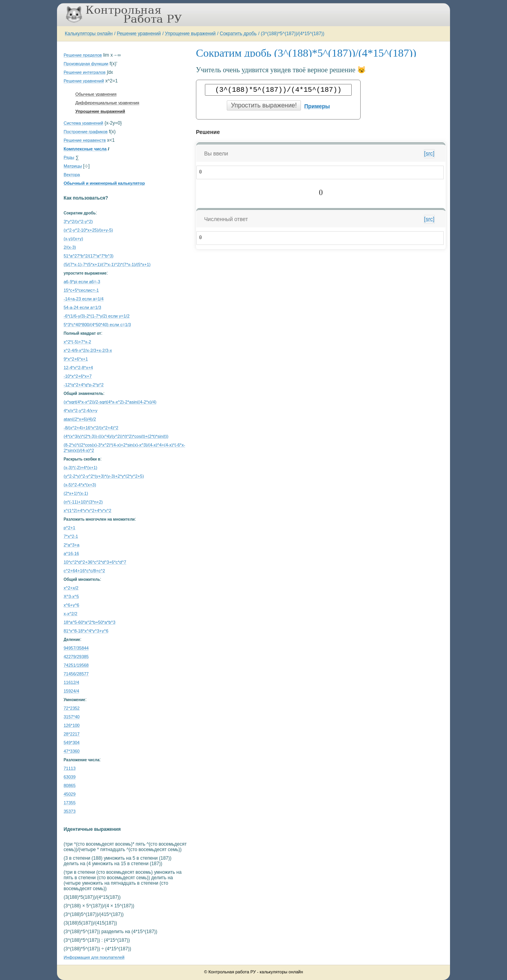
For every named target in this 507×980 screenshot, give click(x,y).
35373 (70, 811)
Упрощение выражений (190, 34)
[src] (429, 154)
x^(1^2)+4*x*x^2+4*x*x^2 (87, 511)
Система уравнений (83, 123)
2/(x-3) (70, 247)
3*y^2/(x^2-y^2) (78, 221)
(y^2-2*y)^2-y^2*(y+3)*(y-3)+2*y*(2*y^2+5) (104, 476)
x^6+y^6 (71, 605)
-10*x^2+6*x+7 (78, 376)
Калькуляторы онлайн (89, 34)
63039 (70, 777)
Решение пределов (83, 55)
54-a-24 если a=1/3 (82, 307)
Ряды (69, 157)
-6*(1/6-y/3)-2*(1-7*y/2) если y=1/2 (97, 316)
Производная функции (86, 64)
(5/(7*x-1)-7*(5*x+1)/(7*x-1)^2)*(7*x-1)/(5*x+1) (107, 264)
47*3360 (72, 751)
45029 (70, 794)
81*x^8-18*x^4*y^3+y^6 (86, 631)
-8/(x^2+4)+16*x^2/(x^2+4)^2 (91, 428)
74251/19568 (76, 665)
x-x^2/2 (70, 614)
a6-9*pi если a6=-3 (82, 282)
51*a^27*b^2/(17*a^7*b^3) (89, 256)
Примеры (317, 106)
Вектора (72, 175)
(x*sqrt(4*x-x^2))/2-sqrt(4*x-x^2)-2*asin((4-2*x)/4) (110, 402)
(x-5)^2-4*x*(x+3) (80, 485)
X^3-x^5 (71, 596)
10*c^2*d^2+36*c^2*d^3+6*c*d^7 (95, 562)
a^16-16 (71, 553)
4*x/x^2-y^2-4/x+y (80, 411)
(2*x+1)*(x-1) (76, 493)
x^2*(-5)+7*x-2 (77, 342)
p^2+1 (69, 528)
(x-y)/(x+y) (73, 239)
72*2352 (72, 708)
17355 (70, 803)
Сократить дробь (238, 34)
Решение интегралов (84, 72)
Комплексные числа (85, 149)
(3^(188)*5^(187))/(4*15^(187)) (293, 34)
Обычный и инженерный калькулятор (104, 183)
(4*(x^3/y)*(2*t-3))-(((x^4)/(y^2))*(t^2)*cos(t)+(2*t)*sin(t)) (116, 436)
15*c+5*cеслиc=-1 (81, 290)
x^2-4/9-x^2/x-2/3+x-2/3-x (88, 350)
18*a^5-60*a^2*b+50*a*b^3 (90, 622)
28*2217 (72, 734)
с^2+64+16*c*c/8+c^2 (84, 571)
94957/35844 (76, 648)
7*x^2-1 (71, 536)
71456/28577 (76, 674)
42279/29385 (76, 657)
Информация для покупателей (94, 957)
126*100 (72, 725)
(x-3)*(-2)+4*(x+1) (80, 468)
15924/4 (71, 691)
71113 (70, 768)
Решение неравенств (85, 140)
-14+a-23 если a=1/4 (84, 299)
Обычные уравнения (96, 94)
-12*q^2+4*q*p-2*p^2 (84, 385)
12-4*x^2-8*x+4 (78, 368)
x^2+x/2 (71, 588)
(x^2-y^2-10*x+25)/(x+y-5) (88, 230)
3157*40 (72, 717)
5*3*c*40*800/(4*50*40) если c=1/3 (97, 325)
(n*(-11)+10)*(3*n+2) (83, 502)
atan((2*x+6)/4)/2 (80, 419)
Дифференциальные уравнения (107, 103)
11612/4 (71, 682)
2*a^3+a (71, 545)
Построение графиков (86, 132)
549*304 (72, 743)
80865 (70, 785)
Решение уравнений (139, 34)
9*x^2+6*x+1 (76, 359)
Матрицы (73, 166)
